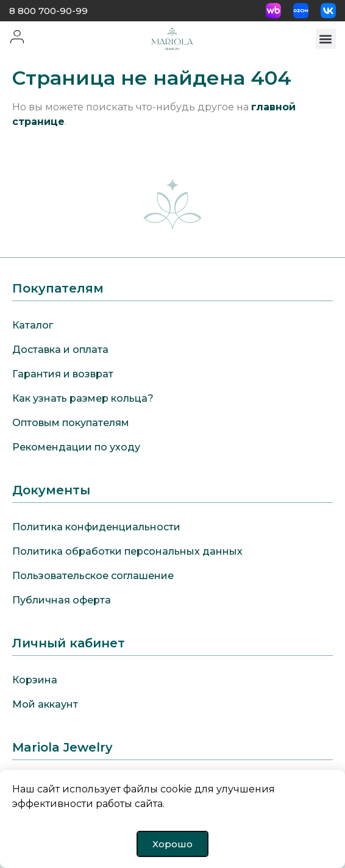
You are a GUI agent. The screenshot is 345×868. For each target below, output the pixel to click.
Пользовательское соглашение (93, 576)
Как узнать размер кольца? (83, 398)
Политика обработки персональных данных (127, 551)
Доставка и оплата (60, 350)
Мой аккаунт (45, 704)
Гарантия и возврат (63, 374)
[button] (326, 39)
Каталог (33, 325)
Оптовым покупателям (71, 423)
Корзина (35, 680)
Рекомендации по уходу (76, 447)
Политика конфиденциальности (96, 527)
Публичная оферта (62, 600)
